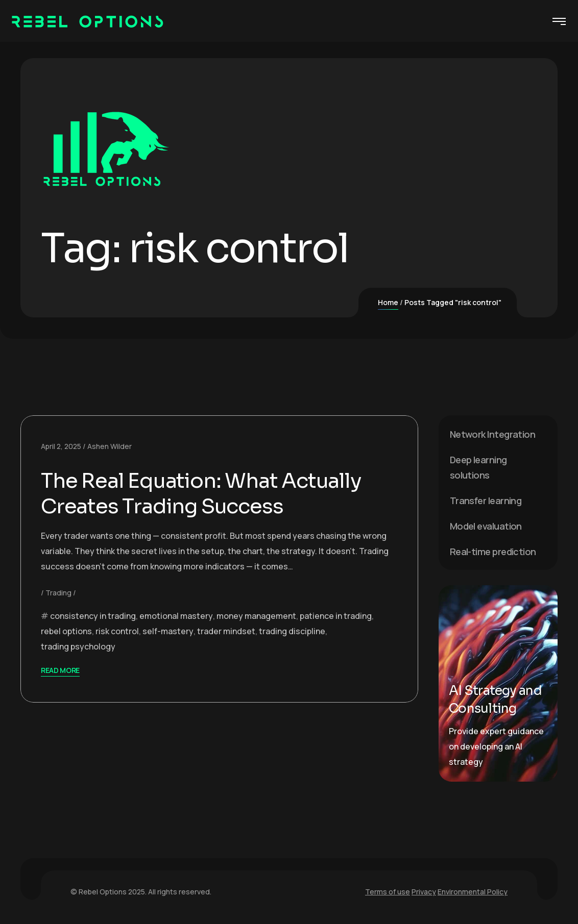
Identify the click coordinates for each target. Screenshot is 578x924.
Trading (58, 593)
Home (388, 302)
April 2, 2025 (61, 446)
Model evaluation (486, 526)
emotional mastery (176, 616)
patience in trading (336, 616)
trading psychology (78, 646)
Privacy (424, 892)
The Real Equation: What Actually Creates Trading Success (201, 494)
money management (256, 616)
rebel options (66, 631)
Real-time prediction (493, 552)
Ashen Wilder (110, 446)
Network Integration (493, 434)
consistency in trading (93, 616)
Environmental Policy (473, 892)
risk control (117, 631)
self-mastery (168, 631)
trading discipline (292, 631)
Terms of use (388, 892)
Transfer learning (486, 501)
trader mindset (226, 631)
